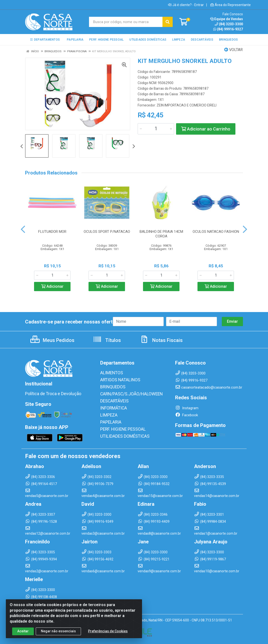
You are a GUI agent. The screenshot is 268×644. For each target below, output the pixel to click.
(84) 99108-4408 (41, 596)
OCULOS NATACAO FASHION (216, 232)
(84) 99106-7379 (97, 483)
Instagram (187, 408)
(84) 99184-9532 (154, 483)
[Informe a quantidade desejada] (156, 129)
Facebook (187, 415)
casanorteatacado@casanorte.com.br (209, 387)
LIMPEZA (108, 414)
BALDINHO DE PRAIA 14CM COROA (161, 234)
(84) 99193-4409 (154, 521)
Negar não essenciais (58, 636)
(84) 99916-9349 (97, 521)
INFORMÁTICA (112, 407)
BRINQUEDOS (111, 386)
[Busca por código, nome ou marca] (126, 22)
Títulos (107, 340)
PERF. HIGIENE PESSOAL (120, 427)
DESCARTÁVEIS (113, 400)
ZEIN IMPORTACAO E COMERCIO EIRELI (187, 105)
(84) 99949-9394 (41, 558)
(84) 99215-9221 (154, 558)
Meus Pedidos (52, 340)
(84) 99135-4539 (210, 483)
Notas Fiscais (161, 340)
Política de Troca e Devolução (49, 394)
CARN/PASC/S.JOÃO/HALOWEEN (127, 393)
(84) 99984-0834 (210, 521)
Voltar (233, 50)
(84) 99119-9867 (210, 558)
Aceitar (23, 636)
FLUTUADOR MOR (52, 232)
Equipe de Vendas (227, 19)
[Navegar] (22, 147)
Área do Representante (231, 5)
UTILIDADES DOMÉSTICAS (121, 434)
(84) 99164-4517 (41, 483)
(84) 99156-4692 (97, 558)
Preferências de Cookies (108, 636)
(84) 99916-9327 (228, 29)
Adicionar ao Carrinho (206, 129)
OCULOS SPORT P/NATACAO (107, 232)
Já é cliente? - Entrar (186, 5)
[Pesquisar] (168, 22)
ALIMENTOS (110, 373)
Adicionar (52, 286)
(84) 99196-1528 (41, 521)
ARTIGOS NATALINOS (117, 380)
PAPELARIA (109, 420)
